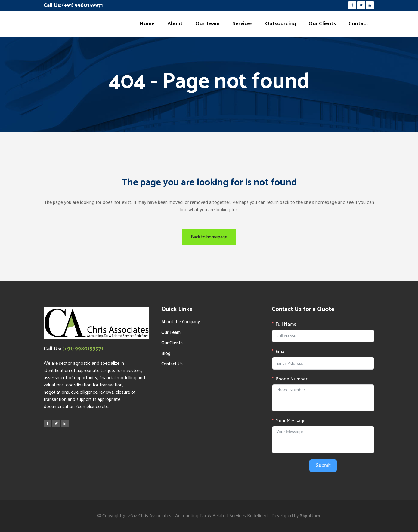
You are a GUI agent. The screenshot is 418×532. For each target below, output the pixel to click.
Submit (323, 465)
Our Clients (172, 343)
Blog (166, 354)
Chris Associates (155, 516)
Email (281, 352)
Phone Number (291, 379)
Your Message (291, 421)
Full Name (286, 324)
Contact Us (172, 364)
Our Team (171, 332)
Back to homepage (209, 237)
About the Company (181, 322)
